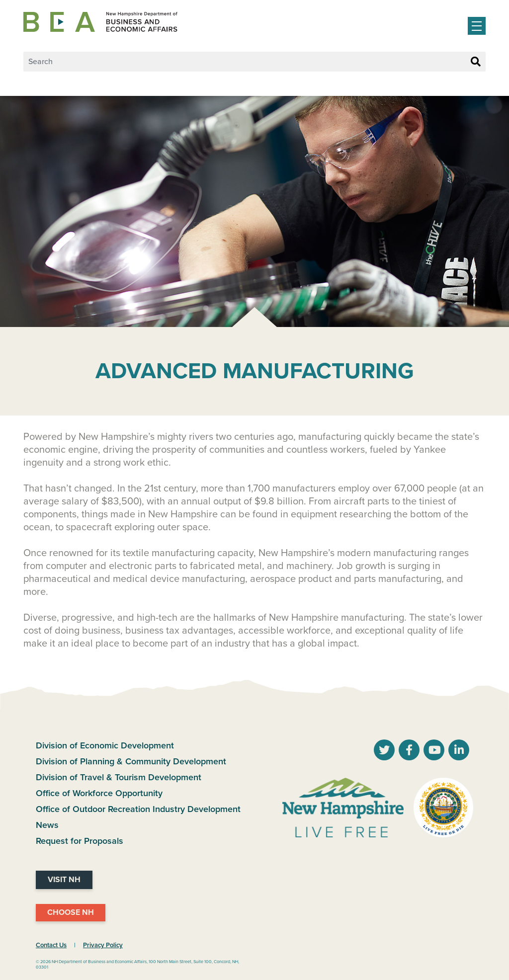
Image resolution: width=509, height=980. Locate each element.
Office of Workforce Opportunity (99, 793)
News (47, 825)
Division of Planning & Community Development (131, 761)
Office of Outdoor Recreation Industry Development (138, 809)
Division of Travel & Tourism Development (119, 777)
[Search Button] (476, 62)
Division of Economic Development (105, 745)
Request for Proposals (80, 841)
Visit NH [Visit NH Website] (64, 880)
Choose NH (71, 912)
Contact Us (51, 945)
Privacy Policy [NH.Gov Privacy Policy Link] (103, 945)
